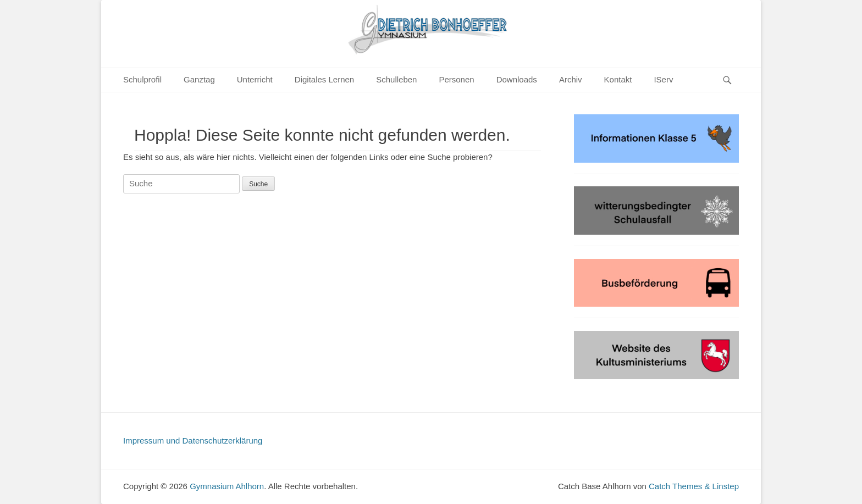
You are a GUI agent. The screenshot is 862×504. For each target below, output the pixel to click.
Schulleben (396, 79)
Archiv (571, 79)
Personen (456, 79)
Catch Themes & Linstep (694, 486)
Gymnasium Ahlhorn (227, 486)
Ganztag (199, 79)
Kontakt (618, 79)
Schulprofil (142, 79)
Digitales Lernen (324, 79)
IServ (663, 79)
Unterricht (255, 79)
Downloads (517, 79)
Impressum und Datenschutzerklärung (193, 441)
